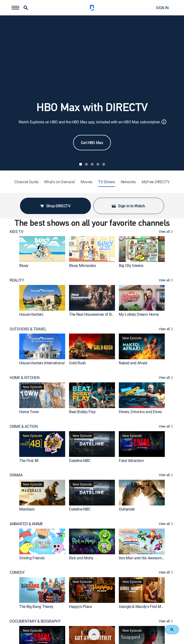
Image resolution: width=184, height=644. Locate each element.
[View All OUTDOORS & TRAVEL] (167, 330)
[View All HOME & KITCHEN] (167, 378)
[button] (15, 8)
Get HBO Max (92, 143)
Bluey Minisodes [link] (82, 265)
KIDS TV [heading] (16, 232)
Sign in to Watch (128, 206)
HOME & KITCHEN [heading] (25, 378)
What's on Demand (59, 182)
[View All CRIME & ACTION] (167, 427)
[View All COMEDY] (167, 573)
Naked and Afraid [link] (133, 363)
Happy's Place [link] (80, 606)
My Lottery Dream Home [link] (139, 314)
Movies (86, 182)
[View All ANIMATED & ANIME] (167, 524)
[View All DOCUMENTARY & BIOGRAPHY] (167, 622)
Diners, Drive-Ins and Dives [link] (140, 412)
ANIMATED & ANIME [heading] (26, 524)
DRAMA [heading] (16, 475)
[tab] (81, 164)
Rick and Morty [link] (81, 558)
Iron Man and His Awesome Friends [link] (148, 558)
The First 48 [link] (29, 460)
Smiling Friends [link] (32, 558)
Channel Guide (26, 182)
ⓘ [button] (164, 122)
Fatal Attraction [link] (131, 460)
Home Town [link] (29, 412)
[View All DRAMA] (167, 476)
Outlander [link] (127, 509)
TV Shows (106, 182)
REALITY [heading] (17, 280)
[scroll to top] (94, 634)
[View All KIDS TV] (167, 232)
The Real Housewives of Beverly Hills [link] (99, 314)
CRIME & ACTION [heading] (24, 426)
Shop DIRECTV (55, 206)
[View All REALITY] (167, 281)
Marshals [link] (27, 509)
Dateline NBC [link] (80, 460)
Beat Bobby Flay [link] (82, 412)
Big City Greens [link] (131, 265)
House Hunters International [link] (42, 363)
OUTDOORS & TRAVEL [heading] (28, 329)
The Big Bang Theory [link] (36, 606)
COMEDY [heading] (17, 572)
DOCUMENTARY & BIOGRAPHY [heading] (35, 621)
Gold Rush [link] (77, 363)
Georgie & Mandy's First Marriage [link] (146, 606)
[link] (42, 249)
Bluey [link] (24, 265)
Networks (128, 182)
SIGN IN (162, 8)
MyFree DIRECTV (156, 182)
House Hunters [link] (31, 314)
